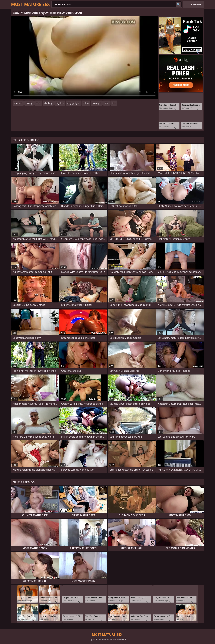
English (196, 4)
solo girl (97, 103)
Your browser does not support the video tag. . (85, 58)
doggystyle (73, 103)
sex (107, 103)
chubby (48, 103)
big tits (60, 103)
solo (38, 103)
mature (18, 103)
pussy (29, 103)
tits (114, 103)
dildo (86, 103)
